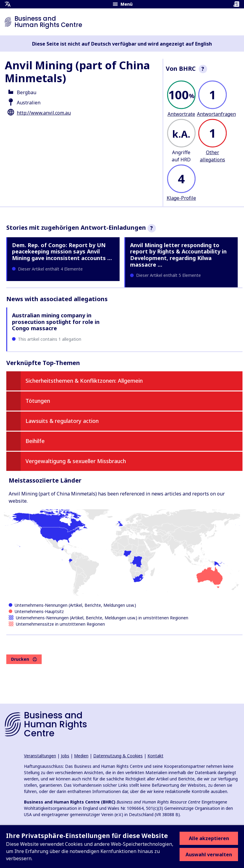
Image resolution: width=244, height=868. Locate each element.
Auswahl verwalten (209, 855)
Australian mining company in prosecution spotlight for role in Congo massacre (56, 322)
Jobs (65, 756)
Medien (81, 756)
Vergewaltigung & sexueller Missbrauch (76, 461)
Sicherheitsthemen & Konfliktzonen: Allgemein (84, 381)
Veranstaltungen (40, 756)
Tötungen (38, 401)
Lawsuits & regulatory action (62, 421)
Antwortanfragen (216, 114)
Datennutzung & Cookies (118, 756)
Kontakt (155, 756)
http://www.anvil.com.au (44, 113)
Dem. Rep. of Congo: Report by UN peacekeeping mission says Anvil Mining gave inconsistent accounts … (62, 251)
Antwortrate (181, 114)
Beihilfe (35, 441)
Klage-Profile (181, 198)
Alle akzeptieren (209, 838)
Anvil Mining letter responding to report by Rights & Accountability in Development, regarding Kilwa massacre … (178, 255)
